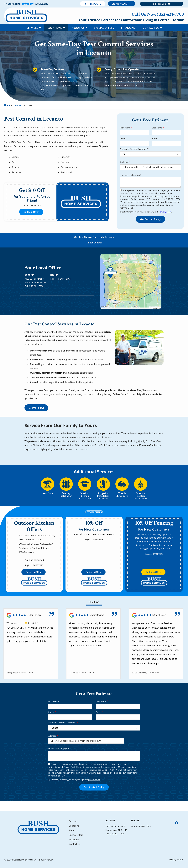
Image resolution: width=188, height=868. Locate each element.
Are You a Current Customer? (134, 149)
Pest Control (95, 243)
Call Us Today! (36, 408)
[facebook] (176, 823)
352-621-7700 (36, 286)
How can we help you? (131, 175)
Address (124, 162)
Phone (123, 138)
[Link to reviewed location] (31, 615)
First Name (125, 128)
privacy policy (166, 212)
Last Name (157, 128)
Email (154, 138)
